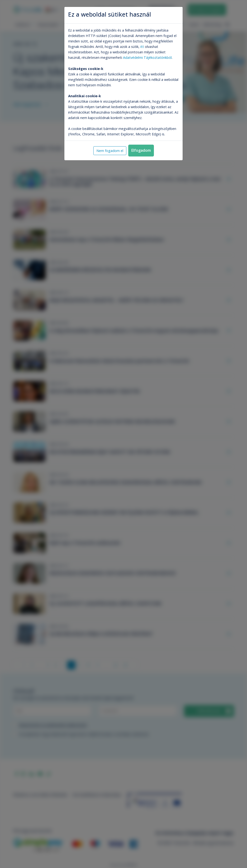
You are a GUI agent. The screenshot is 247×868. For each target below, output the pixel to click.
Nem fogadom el (110, 151)
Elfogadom (141, 150)
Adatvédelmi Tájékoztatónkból (147, 57)
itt (142, 47)
